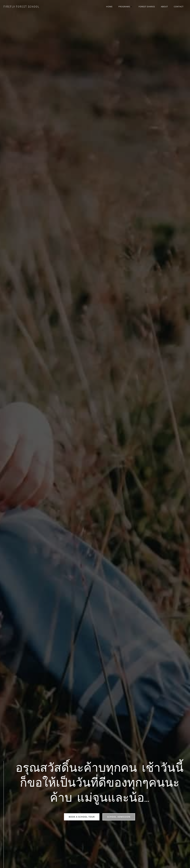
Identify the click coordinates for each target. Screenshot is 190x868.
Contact (179, 7)
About (164, 7)
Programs (126, 7)
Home (109, 7)
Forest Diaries (147, 7)
